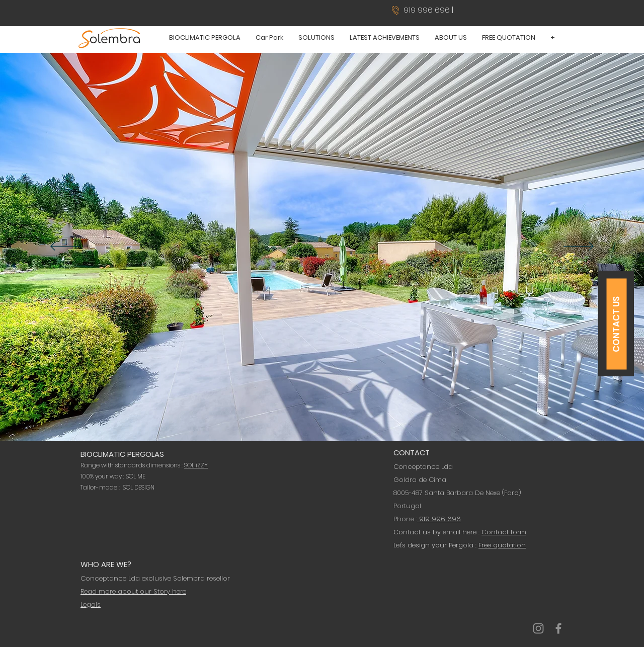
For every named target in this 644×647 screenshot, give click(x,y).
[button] (205, 37)
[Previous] (65, 247)
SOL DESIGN (139, 487)
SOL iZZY (196, 465)
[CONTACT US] (617, 324)
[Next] (579, 247)
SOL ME (136, 476)
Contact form (504, 532)
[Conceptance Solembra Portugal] (538, 628)
